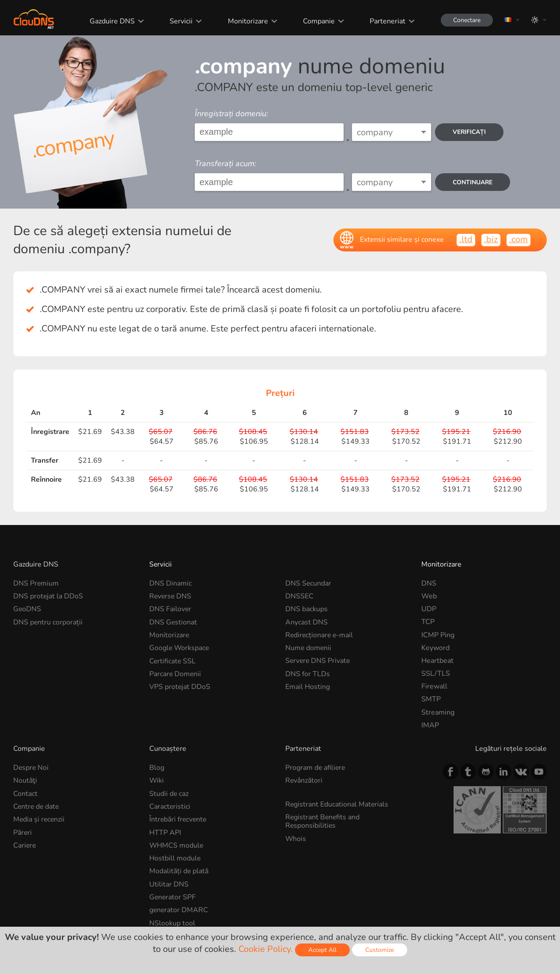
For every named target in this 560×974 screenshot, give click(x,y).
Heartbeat (437, 661)
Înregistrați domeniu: (231, 114)
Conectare (466, 20)
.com (518, 239)
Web (429, 596)
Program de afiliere (316, 768)
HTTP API (165, 832)
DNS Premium (36, 583)
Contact (25, 794)
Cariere (25, 845)
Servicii (180, 21)
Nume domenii (309, 648)
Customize (380, 950)
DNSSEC (299, 596)
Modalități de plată (179, 871)
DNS (429, 583)
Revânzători (304, 780)
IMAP (430, 725)
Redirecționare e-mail (320, 635)
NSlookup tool (172, 922)
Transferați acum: (225, 164)
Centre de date (37, 807)
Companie (318, 21)
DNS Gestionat (173, 622)
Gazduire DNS (111, 21)
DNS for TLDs (308, 673)
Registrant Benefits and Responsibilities (323, 821)
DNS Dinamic (170, 583)
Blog (157, 768)
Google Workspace (180, 648)
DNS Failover (170, 609)
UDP (429, 609)
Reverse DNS (171, 596)
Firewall (434, 686)
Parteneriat (386, 21)
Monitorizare (247, 21)
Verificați (470, 132)
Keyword (435, 648)
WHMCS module (177, 845)
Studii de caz (169, 794)
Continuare (473, 182)
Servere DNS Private (318, 661)
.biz (491, 239)
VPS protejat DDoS (180, 686)
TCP (428, 622)
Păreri (23, 832)
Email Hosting (308, 686)
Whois (296, 838)
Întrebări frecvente (179, 819)
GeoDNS (27, 609)
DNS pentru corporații (48, 622)
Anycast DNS (306, 622)
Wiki (157, 780)
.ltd (466, 239)
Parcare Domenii (176, 673)
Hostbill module (175, 858)
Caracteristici (170, 807)
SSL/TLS (436, 673)
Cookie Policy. (266, 949)
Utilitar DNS (169, 884)
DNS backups (306, 609)
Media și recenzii (40, 819)
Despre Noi (31, 768)
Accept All (322, 950)
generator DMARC (179, 909)
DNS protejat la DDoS (48, 596)
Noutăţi (25, 780)
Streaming (438, 712)
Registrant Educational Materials (337, 804)
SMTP (431, 699)
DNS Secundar (308, 583)
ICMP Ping (438, 635)
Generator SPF (173, 897)
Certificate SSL (173, 661)
